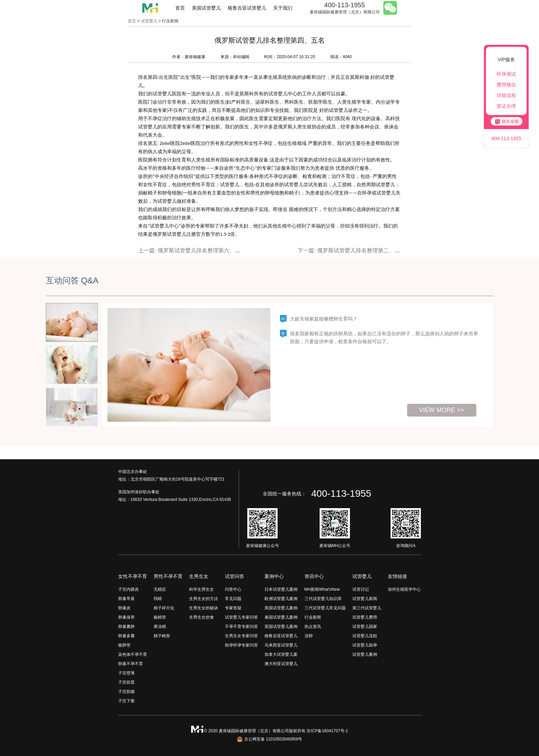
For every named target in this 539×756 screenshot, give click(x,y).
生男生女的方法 (204, 599)
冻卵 (309, 636)
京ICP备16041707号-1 (327, 731)
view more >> (441, 410)
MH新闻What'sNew (322, 589)
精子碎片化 (164, 608)
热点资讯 (313, 627)
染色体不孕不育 (133, 654)
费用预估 (506, 85)
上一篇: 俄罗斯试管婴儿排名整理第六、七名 (192, 250)
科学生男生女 (201, 589)
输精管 (160, 617)
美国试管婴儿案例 (281, 608)
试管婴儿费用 (365, 617)
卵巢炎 (124, 608)
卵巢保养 (126, 617)
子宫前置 (126, 682)
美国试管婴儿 (206, 8)
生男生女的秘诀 (204, 608)
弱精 (158, 599)
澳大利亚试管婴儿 (281, 664)
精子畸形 (162, 636)
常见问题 (233, 599)
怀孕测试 (506, 74)
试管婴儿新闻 (365, 599)
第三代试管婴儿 (367, 608)
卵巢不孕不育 (131, 664)
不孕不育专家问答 (241, 627)
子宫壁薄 (126, 673)
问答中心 (233, 589)
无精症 (160, 589)
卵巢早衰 (126, 599)
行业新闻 (313, 617)
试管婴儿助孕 (365, 645)
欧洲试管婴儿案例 (281, 599)
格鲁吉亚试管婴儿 (247, 8)
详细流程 (506, 95)
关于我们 (283, 8)
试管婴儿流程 (365, 636)
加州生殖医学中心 (404, 589)
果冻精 (160, 627)
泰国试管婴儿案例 (281, 617)
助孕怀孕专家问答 (241, 645)
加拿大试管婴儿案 (281, 654)
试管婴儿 (149, 21)
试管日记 (361, 589)
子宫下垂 (126, 701)
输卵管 (124, 645)
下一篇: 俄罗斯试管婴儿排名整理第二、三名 (351, 250)
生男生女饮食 (201, 617)
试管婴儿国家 (365, 627)
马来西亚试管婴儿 (281, 645)
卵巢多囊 (126, 636)
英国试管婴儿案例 (281, 627)
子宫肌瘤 (126, 692)
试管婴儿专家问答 (241, 617)
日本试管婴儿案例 (281, 589)
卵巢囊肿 (126, 627)
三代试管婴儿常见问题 (325, 608)
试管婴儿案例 (365, 654)
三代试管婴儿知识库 (323, 599)
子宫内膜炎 (128, 589)
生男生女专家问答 (241, 636)
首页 (180, 8)
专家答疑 (233, 608)
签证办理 (506, 106)
